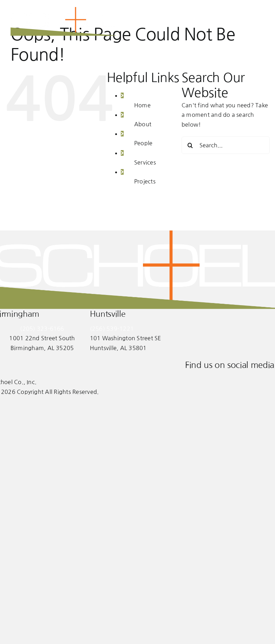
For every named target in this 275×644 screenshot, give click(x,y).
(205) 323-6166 (42, 329)
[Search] (190, 145)
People (143, 143)
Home (142, 105)
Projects (145, 181)
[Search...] (226, 145)
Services (145, 162)
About (143, 124)
